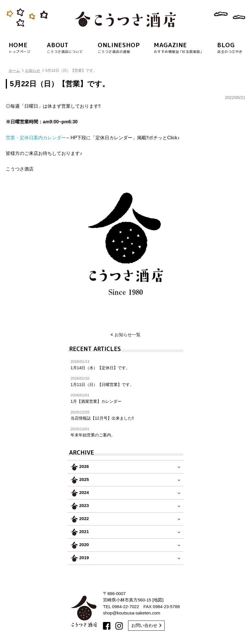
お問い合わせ (146, 625)
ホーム (16, 71)
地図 (158, 600)
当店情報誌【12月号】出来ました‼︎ (125, 415)
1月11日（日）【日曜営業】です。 (125, 382)
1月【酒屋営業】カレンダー (125, 398)
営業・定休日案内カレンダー (36, 138)
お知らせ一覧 (125, 335)
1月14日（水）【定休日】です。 (125, 365)
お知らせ (35, 71)
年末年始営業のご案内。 (125, 432)
